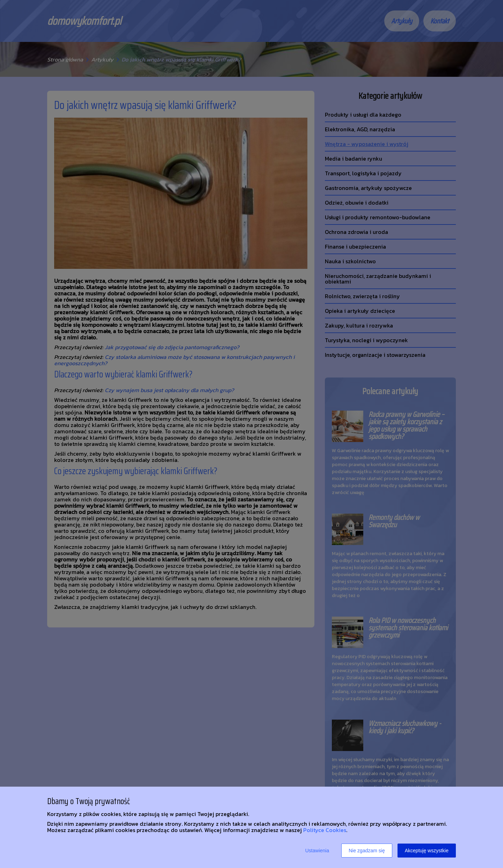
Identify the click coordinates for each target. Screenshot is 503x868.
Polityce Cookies (325, 830)
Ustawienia (317, 851)
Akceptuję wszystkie (427, 851)
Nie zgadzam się (367, 851)
